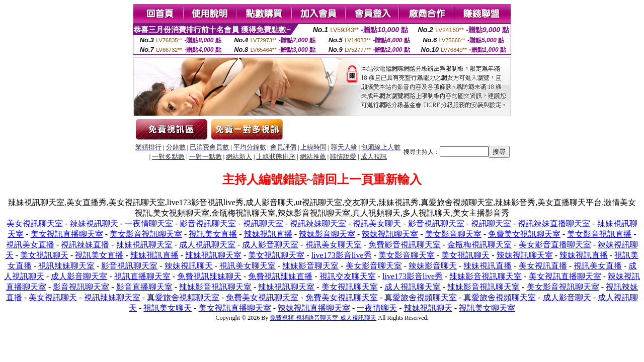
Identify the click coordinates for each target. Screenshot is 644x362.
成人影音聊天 (567, 297)
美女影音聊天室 (453, 234)
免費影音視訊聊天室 (405, 245)
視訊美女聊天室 (334, 245)
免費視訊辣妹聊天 (209, 276)
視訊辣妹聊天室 (318, 223)
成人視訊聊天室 (207, 245)
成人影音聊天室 (270, 245)
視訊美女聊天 (377, 223)
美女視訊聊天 (44, 255)
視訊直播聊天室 (142, 276)
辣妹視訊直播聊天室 (314, 308)
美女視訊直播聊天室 (67, 234)
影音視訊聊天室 (208, 223)
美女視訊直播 (543, 266)
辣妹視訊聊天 (94, 223)
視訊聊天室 (263, 223)
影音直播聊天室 (144, 287)
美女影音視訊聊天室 (146, 234)
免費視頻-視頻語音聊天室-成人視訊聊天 (323, 318)
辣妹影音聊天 (433, 266)
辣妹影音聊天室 (327, 234)
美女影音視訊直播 (599, 234)
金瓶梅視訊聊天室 (479, 245)
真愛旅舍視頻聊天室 (183, 297)
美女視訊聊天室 (35, 223)
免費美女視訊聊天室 (524, 234)
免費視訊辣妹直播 (280, 276)
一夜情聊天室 (149, 223)
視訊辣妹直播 (85, 245)
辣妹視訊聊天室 (390, 234)
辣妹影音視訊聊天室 (486, 276)
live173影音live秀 (342, 255)
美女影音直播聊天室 (555, 245)
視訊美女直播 (213, 234)
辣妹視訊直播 (268, 234)
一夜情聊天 (377, 308)
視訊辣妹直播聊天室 (554, 223)
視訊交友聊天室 (348, 276)
